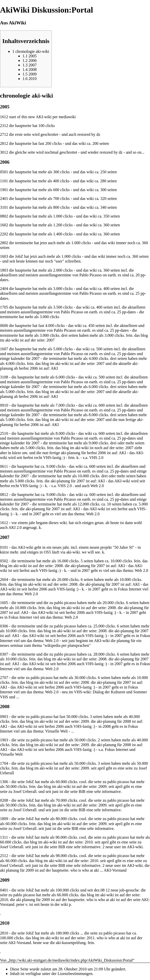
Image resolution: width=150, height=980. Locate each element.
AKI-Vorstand (115, 870)
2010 (89, 842)
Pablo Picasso (90, 275)
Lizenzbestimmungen (75, 974)
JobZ (30, 819)
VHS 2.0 (96, 458)
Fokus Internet (130, 589)
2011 (91, 938)
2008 (59, 566)
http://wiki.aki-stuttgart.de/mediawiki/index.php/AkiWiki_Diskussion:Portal (71, 960)
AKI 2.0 (15, 527)
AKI (54, 368)
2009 (85, 721)
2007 (51, 340)
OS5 (47, 552)
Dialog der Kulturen (109, 692)
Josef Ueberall (25, 792)
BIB (82, 792)
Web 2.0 (97, 486)
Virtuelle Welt (56, 731)
